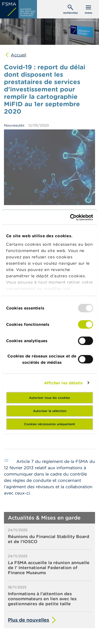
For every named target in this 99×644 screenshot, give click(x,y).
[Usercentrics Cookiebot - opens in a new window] (70, 217)
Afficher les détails (63, 383)
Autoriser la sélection (50, 411)
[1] (6, 460)
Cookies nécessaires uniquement (49, 424)
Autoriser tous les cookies (49, 398)
